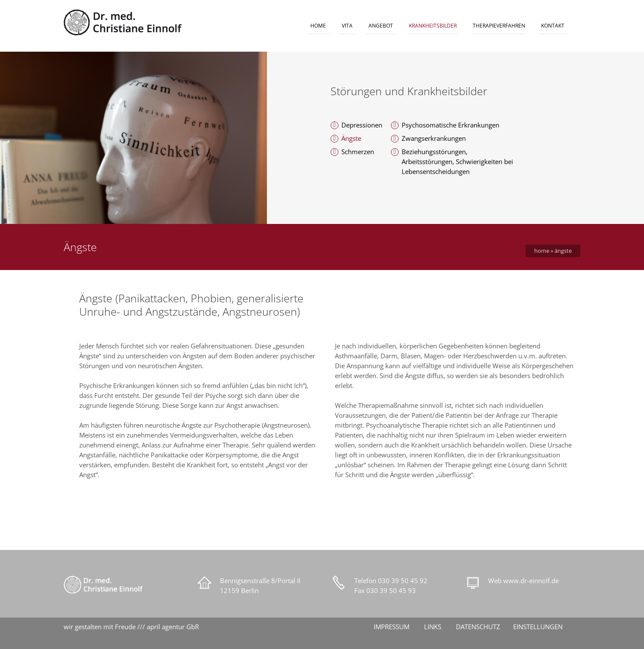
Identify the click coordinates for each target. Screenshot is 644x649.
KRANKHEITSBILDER (433, 26)
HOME (318, 26)
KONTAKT (553, 26)
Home (542, 251)
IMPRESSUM (392, 627)
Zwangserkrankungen (434, 138)
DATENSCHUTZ (478, 627)
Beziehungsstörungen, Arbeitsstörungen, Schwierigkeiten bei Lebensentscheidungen (457, 161)
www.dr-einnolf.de (531, 581)
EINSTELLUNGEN (538, 627)
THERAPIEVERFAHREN (499, 26)
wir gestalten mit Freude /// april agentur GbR (131, 627)
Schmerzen (358, 152)
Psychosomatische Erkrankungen (450, 125)
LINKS (433, 627)
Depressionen (362, 125)
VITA (347, 26)
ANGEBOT (381, 26)
